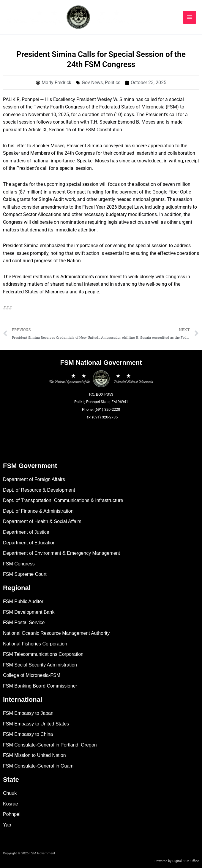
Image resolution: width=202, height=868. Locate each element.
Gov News (92, 83)
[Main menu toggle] (190, 17)
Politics (113, 83)
